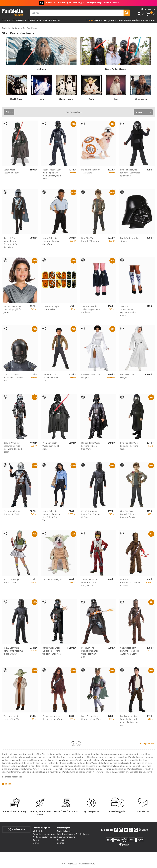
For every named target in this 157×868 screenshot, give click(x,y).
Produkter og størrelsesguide (45, 837)
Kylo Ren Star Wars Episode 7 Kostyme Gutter (129, 446)
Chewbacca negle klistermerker (51, 308)
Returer (36, 840)
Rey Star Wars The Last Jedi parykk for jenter (13, 309)
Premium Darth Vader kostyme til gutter (51, 446)
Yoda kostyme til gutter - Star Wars (12, 718)
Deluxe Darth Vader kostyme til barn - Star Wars (91, 446)
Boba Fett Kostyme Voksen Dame (12, 581)
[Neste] (84, 744)
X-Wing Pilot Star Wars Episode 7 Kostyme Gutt (89, 582)
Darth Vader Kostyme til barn (11, 171)
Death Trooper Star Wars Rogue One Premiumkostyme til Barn (52, 174)
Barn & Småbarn (116, 69)
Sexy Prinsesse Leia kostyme (91, 376)
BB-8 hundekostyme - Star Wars (91, 171)
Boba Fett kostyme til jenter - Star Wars (91, 718)
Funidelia (6, 28)
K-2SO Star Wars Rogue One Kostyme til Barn (91, 514)
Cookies (60, 840)
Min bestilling (38, 831)
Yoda (91, 99)
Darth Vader (17, 99)
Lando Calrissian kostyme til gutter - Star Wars (51, 241)
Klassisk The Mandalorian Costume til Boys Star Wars (11, 242)
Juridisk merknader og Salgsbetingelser (73, 834)
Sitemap (61, 843)
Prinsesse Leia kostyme (127, 376)
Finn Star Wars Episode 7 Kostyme (90, 239)
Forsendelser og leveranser (44, 834)
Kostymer (18, 20)
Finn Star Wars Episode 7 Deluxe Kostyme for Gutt (128, 514)
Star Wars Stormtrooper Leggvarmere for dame (128, 311)
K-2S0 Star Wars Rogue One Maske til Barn (13, 378)
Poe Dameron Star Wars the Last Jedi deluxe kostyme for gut (129, 721)
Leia (42, 99)
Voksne (41, 69)
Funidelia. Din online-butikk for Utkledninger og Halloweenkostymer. (12, 13)
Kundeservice (16, 829)
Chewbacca (141, 99)
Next (154, 88)
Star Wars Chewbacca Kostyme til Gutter (130, 582)
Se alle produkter (147, 743)
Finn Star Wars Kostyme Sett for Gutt (50, 378)
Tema (5, 20)
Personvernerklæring (66, 837)
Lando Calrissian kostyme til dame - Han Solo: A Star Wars (51, 516)
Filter (8, 112)
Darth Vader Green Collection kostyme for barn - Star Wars (52, 651)
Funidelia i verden (65, 831)
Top (88, 20)
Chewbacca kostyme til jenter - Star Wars (52, 718)
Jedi (116, 99)
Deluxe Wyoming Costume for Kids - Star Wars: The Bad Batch (13, 447)
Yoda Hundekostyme (52, 579)
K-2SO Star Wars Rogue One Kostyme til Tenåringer (13, 651)
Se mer (8, 784)
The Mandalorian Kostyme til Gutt (12, 513)
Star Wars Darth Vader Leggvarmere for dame (91, 309)
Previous (3, 88)
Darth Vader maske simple (129, 239)
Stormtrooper (66, 99)
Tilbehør (33, 20)
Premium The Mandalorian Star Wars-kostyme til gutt (90, 652)
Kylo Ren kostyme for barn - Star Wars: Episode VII (130, 173)
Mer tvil (36, 843)
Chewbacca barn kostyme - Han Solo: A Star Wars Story (130, 651)
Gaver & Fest (50, 20)
